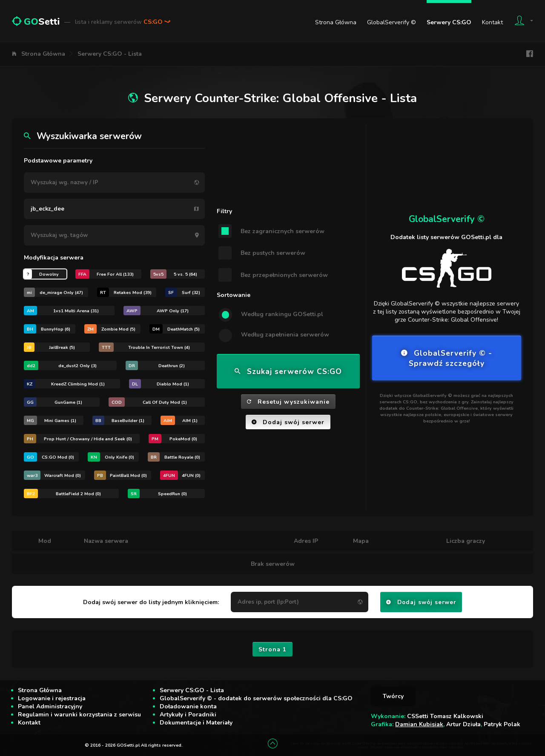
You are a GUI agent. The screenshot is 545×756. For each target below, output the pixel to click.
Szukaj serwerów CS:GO (288, 371)
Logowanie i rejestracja (52, 698)
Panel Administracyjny (50, 706)
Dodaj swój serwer (288, 422)
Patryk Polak (502, 724)
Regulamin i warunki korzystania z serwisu (79, 715)
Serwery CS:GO (449, 22)
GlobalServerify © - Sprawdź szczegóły (447, 358)
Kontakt (492, 22)
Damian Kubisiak (419, 724)
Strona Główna (336, 22)
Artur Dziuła (463, 724)
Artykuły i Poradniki (188, 715)
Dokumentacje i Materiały (196, 723)
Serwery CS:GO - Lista (110, 54)
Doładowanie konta (188, 706)
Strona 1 (272, 649)
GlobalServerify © (392, 22)
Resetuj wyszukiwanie (288, 402)
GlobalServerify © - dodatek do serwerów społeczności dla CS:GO (256, 698)
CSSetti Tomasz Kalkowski (445, 716)
